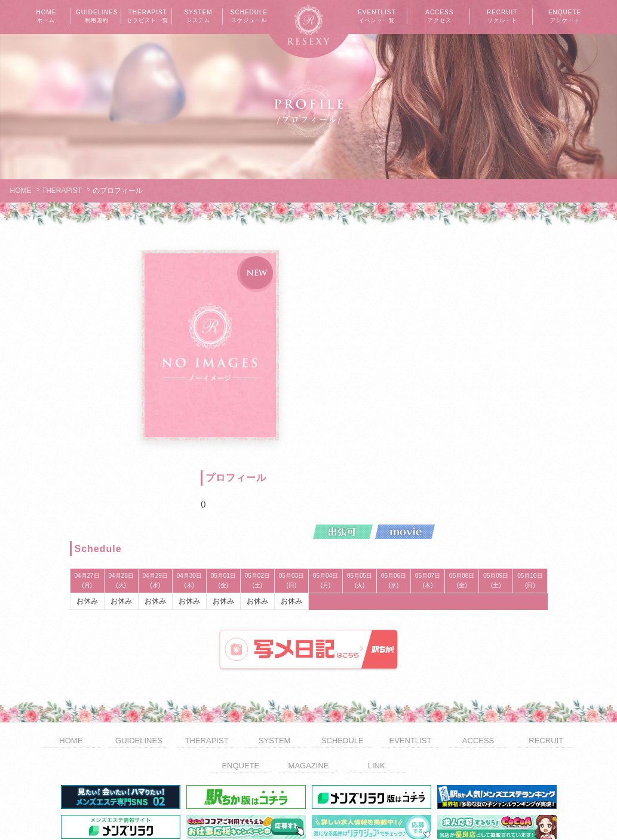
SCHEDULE (249, 17)
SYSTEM (198, 17)
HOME (46, 17)
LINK (377, 695)
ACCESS (440, 17)
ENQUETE (565, 17)
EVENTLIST (377, 17)
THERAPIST (148, 17)
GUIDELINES (97, 17)
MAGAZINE (309, 695)
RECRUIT (502, 17)
